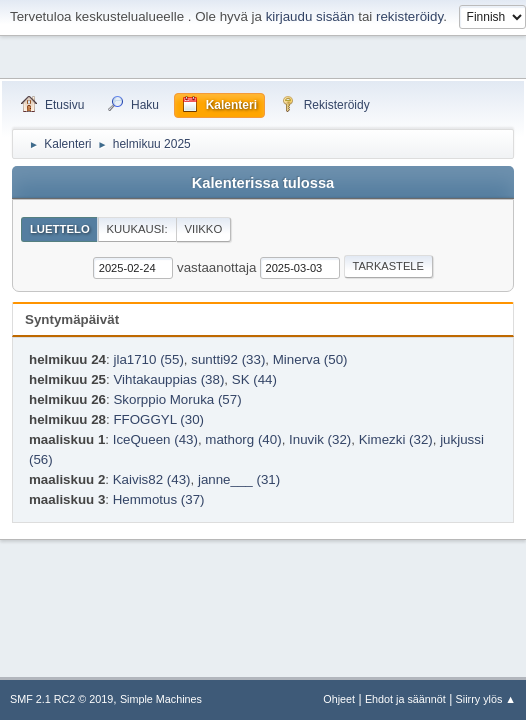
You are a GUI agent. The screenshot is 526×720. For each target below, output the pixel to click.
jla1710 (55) (148, 359)
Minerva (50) (310, 359)
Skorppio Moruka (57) (177, 399)
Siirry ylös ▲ (486, 699)
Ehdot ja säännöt (405, 699)
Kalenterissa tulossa (263, 183)
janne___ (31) (239, 479)
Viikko (203, 229)
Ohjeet (339, 699)
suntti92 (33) (228, 359)
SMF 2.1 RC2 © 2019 (61, 699)
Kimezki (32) (396, 439)
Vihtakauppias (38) (168, 379)
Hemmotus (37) (159, 499)
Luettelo (60, 229)
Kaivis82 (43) (152, 479)
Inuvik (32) (320, 439)
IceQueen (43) (155, 439)
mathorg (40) (243, 439)
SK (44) (254, 379)
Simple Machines (161, 699)
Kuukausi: (137, 229)
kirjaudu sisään (310, 16)
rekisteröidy (409, 16)
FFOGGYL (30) (158, 419)
